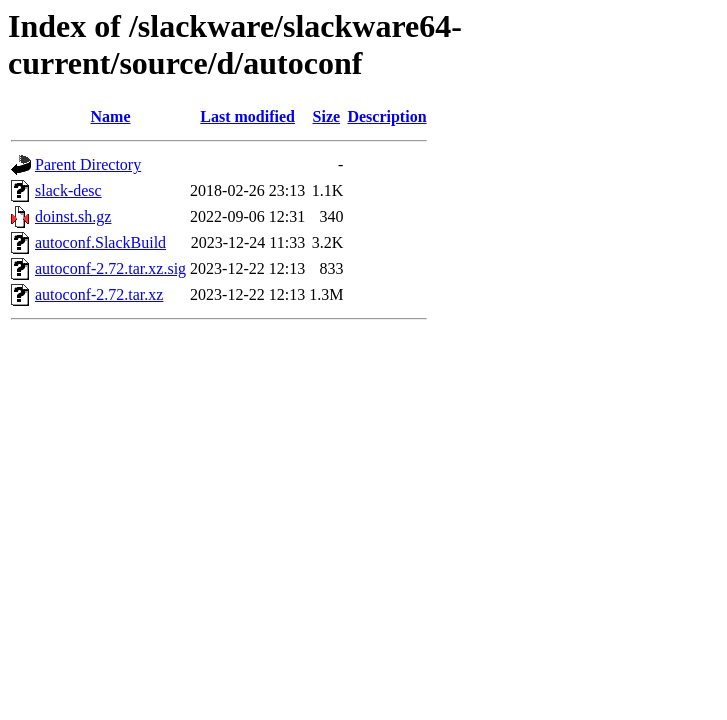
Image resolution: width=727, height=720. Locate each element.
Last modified (247, 116)
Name (111, 116)
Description (386, 116)
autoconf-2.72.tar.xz (99, 294)
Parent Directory (88, 164)
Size (327, 116)
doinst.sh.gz (73, 216)
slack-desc (68, 190)
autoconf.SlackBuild (100, 242)
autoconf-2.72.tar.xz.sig (110, 268)
